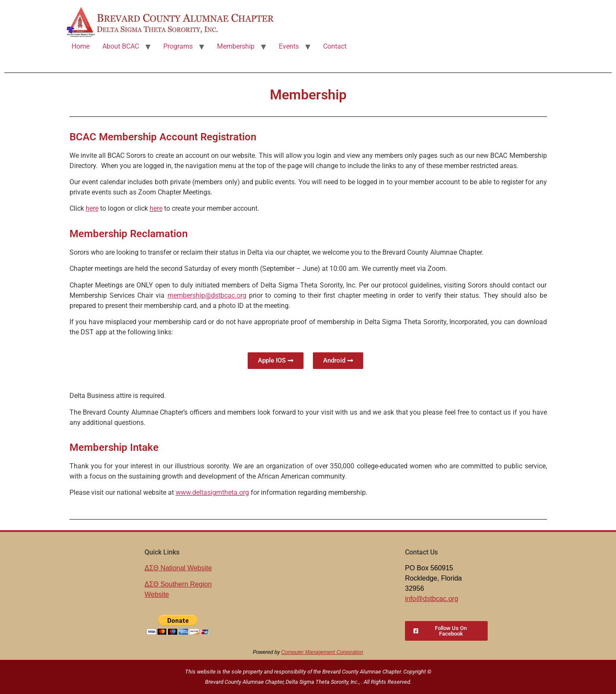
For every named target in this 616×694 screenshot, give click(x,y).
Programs (178, 46)
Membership (236, 46)
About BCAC (121, 46)
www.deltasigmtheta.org (212, 492)
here (156, 208)
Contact (335, 46)
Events (289, 46)
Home (81, 46)
